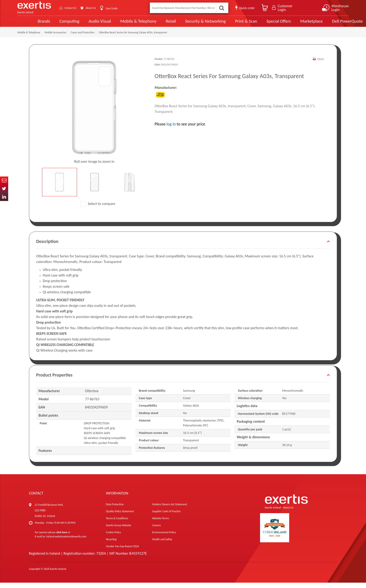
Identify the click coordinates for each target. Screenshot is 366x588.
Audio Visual (84, 24)
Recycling (111, 545)
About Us (97, 8)
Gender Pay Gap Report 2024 (122, 552)
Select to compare (98, 209)
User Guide (121, 8)
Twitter (4, 189)
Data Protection (115, 510)
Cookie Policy (113, 538)
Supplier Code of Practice (166, 517)
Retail (154, 24)
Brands (28, 24)
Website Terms (161, 524)
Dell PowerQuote (329, 24)
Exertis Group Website (119, 531)
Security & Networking (188, 24)
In (4, 197)
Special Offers (261, 24)
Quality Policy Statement (120, 517)
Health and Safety (162, 545)
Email (4, 181)
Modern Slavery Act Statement (170, 510)
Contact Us (73, 8)
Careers (157, 531)
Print (321, 65)
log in (171, 129)
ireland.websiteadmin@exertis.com (66, 542)
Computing (54, 24)
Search (221, 8)
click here (62, 538)
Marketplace (293, 24)
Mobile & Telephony (122, 24)
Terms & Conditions (117, 524)
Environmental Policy (164, 538)
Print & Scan (229, 24)
